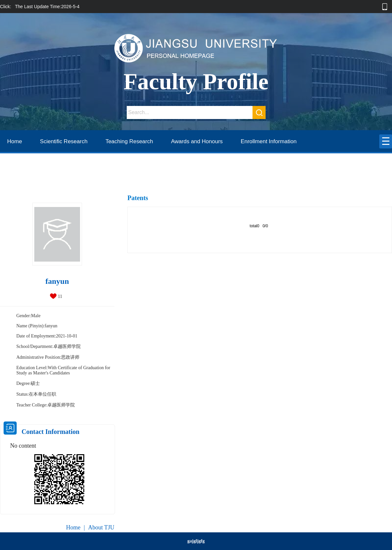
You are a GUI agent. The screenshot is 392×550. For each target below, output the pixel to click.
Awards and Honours (197, 141)
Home (15, 141)
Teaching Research (129, 141)
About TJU (101, 527)
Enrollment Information (269, 141)
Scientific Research (64, 141)
